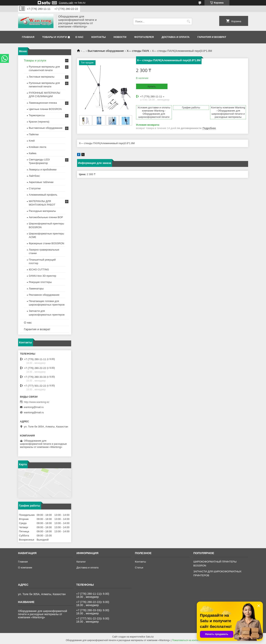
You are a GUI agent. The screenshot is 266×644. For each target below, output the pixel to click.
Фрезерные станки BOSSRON (47, 243)
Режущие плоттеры (40, 282)
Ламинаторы (36, 289)
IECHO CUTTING (39, 269)
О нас (79, 37)
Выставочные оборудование (106, 51)
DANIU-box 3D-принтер (43, 276)
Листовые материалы (42, 77)
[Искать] (189, 21)
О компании (25, 568)
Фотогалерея (144, 37)
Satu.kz (150, 637)
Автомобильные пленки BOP (46, 217)
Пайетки (34, 134)
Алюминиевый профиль (43, 195)
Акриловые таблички (41, 182)
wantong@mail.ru (34, 407)
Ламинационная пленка (43, 103)
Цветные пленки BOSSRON (45, 109)
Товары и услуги (55, 37)
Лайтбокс (34, 176)
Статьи (139, 568)
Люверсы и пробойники (43, 170)
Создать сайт (66, 3)
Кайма (33, 153)
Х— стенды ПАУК (138, 51)
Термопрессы (37, 115)
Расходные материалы (42, 211)
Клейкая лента (38, 147)
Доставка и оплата (176, 37)
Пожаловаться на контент (186, 640)
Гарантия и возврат (212, 37)
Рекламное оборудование (44, 295)
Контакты (99, 37)
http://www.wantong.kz (37, 402)
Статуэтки (35, 188)
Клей (32, 141)
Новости (120, 37)
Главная (28, 37)
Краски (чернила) (39, 122)
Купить (152, 86)
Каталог (81, 562)
